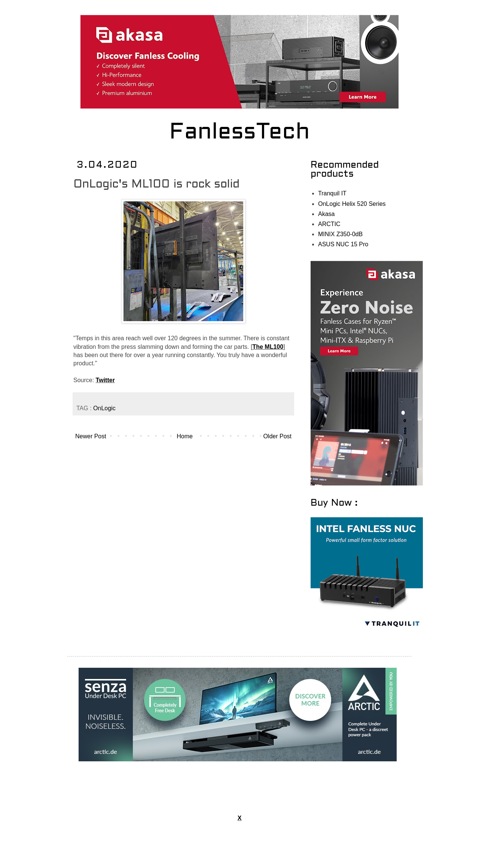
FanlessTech (240, 133)
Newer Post (91, 436)
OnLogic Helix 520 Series (352, 204)
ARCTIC (329, 224)
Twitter (105, 380)
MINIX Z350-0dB (340, 234)
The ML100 (268, 347)
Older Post (277, 436)
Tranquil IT (332, 193)
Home (185, 436)
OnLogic (104, 408)
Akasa (326, 214)
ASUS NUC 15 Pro (343, 244)
